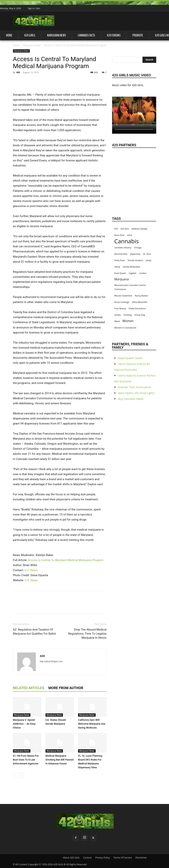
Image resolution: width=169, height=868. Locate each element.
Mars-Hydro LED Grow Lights (136, 393)
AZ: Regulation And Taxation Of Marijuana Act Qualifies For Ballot (34, 632)
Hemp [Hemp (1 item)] (117, 267)
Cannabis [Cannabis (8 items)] (127, 241)
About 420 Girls (71, 858)
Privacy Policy (103, 858)
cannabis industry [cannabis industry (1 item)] (123, 248)
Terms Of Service (123, 858)
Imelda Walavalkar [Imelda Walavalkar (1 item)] (132, 267)
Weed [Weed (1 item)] (117, 321)
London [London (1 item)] (143, 273)
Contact (87, 858)
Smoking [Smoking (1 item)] (128, 315)
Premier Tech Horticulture (135, 387)
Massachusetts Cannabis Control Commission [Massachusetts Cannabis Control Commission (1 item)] (130, 287)
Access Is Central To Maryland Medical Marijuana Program (66, 560)
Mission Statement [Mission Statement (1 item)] (123, 296)
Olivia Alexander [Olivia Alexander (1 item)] (140, 302)
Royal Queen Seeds (130, 358)
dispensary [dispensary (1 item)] (135, 254)
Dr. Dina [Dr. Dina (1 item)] (147, 254)
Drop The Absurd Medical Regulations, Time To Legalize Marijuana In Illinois (87, 634)
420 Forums (114, 35)
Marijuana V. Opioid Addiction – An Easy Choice (24, 724)
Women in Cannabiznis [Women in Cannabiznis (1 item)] (125, 328)
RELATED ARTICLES (29, 688)
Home (9, 35)
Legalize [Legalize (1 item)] (133, 273)
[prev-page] (15, 775)
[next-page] (22, 775)
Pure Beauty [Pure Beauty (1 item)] (120, 308)
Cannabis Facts (86, 35)
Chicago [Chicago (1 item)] (138, 248)
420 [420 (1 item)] (116, 229)
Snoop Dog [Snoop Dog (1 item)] (140, 315)
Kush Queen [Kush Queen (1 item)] (120, 273)
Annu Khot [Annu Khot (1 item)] (119, 235)
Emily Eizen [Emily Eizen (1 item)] (120, 260)
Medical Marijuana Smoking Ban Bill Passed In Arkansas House (59, 760)
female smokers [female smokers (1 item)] (135, 260)
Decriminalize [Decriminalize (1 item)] (121, 254)
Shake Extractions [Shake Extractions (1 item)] (137, 308)
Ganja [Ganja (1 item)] (148, 260)
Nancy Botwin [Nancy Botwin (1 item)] (142, 296)
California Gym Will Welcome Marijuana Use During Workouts (92, 724)
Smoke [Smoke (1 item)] (118, 315)
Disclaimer (141, 858)
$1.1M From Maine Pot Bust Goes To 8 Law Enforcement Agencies (26, 760)
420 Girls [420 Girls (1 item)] (125, 229)
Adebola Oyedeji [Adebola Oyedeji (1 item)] (139, 229)
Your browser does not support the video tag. (134, 110)
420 (18, 72)
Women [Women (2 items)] (128, 321)
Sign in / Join (34, 8)
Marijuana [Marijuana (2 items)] (122, 279)
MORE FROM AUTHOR (66, 688)
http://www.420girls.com (51, 661)
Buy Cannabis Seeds (131, 399)
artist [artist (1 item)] (130, 235)
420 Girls (30, 35)
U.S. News (31, 570)
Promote (138, 35)
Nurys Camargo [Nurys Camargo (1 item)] (122, 302)
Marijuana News (57, 35)
